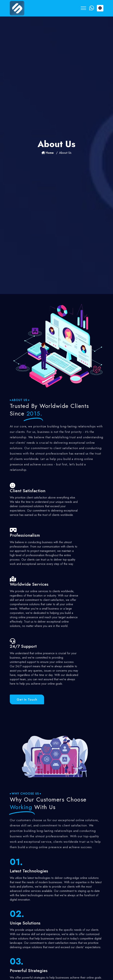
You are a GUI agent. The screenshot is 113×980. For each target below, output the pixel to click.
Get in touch (27, 699)
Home (48, 153)
